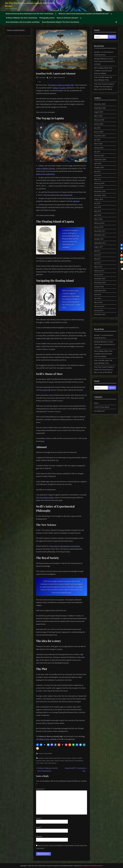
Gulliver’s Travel (58, 88)
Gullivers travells (77, 758)
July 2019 (97, 172)
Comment (40, 789)
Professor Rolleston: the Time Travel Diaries (22, 18)
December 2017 (100, 231)
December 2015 (100, 314)
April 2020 (98, 164)
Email (39, 827)
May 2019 (97, 179)
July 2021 (97, 152)
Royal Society (69, 761)
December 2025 (100, 104)
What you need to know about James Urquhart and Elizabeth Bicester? (84, 14)
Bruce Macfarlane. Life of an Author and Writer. (23, 22)
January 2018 (99, 227)
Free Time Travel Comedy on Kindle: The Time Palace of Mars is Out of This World (104, 87)
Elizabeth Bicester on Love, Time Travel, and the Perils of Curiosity (104, 61)
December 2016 (100, 279)
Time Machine (79, 761)
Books (96, 403)
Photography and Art (47, 18)
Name (39, 818)
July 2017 (97, 251)
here (43, 441)
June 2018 (98, 207)
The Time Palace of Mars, (45, 498)
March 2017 (98, 267)
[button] (37, 745)
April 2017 (98, 263)
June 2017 (98, 255)
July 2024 (97, 128)
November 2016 (100, 283)
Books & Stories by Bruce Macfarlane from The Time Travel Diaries (30, 14)
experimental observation (53, 758)
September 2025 (100, 108)
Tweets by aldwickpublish (16, 30)
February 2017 (99, 271)
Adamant (41, 758)
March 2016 (98, 302)
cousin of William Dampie (45, 168)
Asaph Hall (46, 390)
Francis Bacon (66, 758)
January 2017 (99, 275)
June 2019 (98, 175)
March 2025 (98, 116)
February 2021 (99, 156)
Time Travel (40, 763)
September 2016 (100, 291)
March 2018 (98, 219)
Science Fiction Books (45, 753)
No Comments (61, 78)
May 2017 (97, 259)
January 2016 (99, 310)
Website (39, 836)
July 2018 (97, 203)
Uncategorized (99, 411)
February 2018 (99, 223)
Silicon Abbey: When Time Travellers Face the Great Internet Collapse (103, 71)
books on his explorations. (46, 174)
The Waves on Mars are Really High (61, 85)
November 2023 (100, 136)
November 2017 (100, 235)
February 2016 (99, 306)
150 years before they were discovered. (58, 195)
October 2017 (99, 239)
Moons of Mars (60, 761)
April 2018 (98, 215)
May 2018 (97, 211)
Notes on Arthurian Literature (67, 18)
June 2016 (98, 295)
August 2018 (99, 199)
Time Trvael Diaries (50, 763)
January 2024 (99, 132)
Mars (53, 761)
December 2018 (100, 191)
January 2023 (99, 148)
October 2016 (99, 287)
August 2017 (99, 247)
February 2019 (99, 183)
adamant (76, 201)
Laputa (48, 761)
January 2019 (99, 187)
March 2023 (98, 144)
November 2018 (100, 195)
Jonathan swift (41, 761)
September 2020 (100, 160)
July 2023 (97, 140)
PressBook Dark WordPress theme (92, 866)
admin (51, 77)
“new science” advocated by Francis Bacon (65, 546)
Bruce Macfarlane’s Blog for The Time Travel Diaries (61, 22)
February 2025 (99, 120)
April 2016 (98, 298)
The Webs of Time (43, 739)
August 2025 (99, 112)
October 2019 (99, 167)
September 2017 (100, 243)
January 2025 (99, 124)
